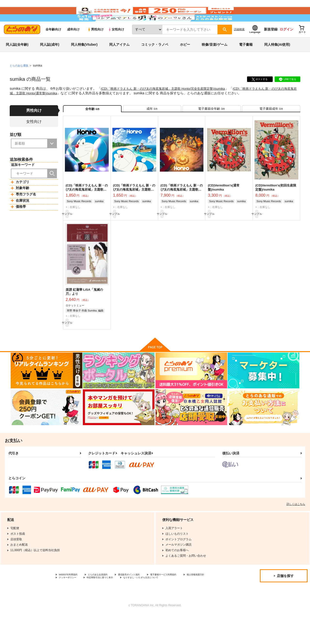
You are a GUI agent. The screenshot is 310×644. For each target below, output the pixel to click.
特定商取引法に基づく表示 (144, 603)
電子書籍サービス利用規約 (187, 599)
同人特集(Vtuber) (84, 59)
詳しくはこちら (296, 528)
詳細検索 (239, 44)
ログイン (287, 44)
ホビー (185, 59)
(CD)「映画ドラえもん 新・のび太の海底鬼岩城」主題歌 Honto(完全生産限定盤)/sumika (168, 103)
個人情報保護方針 (70, 603)
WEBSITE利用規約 (71, 599)
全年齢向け (53, 44)
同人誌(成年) (50, 59)
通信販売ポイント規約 (145, 599)
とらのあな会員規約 (107, 599)
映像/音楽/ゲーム (215, 59)
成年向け (73, 44)
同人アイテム (119, 59)
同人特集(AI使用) (277, 59)
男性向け (96, 44)
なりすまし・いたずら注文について (82, 607)
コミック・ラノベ (155, 59)
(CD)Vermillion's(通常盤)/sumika (224, 206)
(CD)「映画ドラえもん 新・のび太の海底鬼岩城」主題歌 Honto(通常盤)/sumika (134, 208)
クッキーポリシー (104, 603)
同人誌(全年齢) (17, 59)
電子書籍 (246, 59)
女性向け (116, 44)
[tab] (152, 125)
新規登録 (271, 44)
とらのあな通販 (20, 80)
